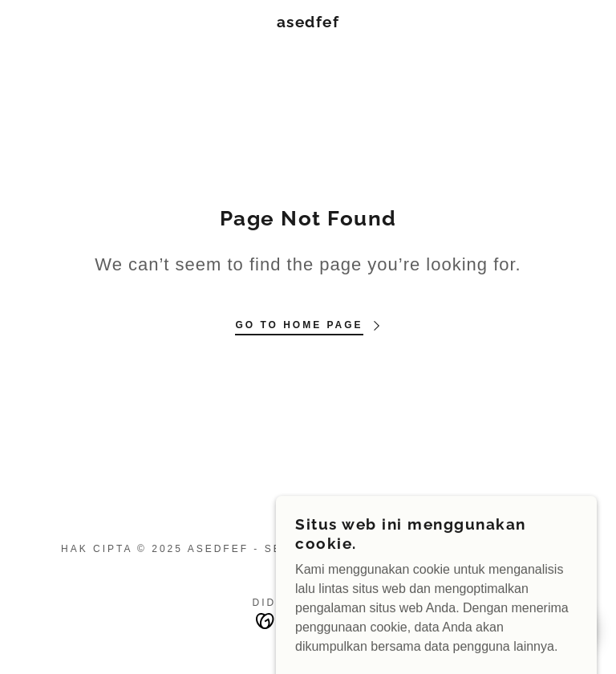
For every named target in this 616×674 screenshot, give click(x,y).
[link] (308, 23)
